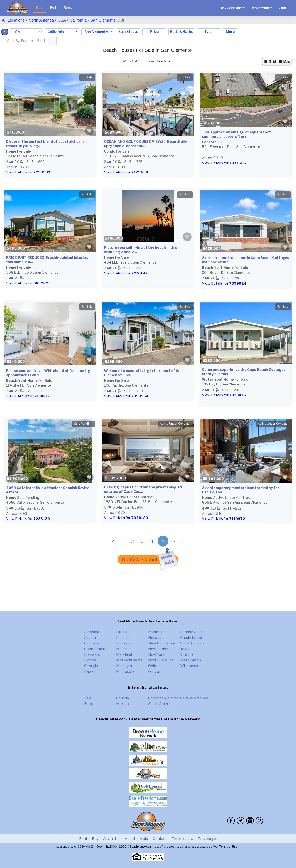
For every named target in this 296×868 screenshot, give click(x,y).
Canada (123, 698)
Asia (88, 698)
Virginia (187, 655)
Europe (90, 704)
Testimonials (182, 839)
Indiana (122, 638)
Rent (68, 8)
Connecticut (95, 649)
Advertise (111, 839)
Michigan (124, 666)
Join (282, 8)
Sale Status (128, 32)
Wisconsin (189, 666)
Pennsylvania (191, 632)
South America (161, 704)
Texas (185, 649)
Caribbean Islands (163, 698)
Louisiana (124, 643)
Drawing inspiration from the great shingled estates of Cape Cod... (143, 489)
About (130, 839)
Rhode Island (191, 638)
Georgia (91, 666)
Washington (191, 660)
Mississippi (157, 632)
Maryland (124, 655)
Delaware (92, 655)
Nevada (155, 638)
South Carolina (193, 643)
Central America (194, 698)
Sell (53, 8)
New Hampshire (162, 643)
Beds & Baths (181, 32)
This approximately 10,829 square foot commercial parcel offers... (236, 134)
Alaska (90, 638)
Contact (160, 839)
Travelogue (208, 839)
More (230, 32)
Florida (90, 660)
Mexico (123, 704)
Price (154, 32)
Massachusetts (129, 660)
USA (62, 20)
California (78, 20)
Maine (122, 649)
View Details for (28, 172)
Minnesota (125, 672)
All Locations (13, 20)
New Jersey (158, 649)
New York (156, 655)
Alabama (92, 632)
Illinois (122, 632)
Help (144, 839)
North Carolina (161, 660)
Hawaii (90, 672)
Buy (39, 8)
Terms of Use (228, 847)
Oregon (155, 672)
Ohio (152, 666)
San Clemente (103, 20)
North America (41, 20)
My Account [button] (232, 8)
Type (209, 32)
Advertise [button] (260, 8)
